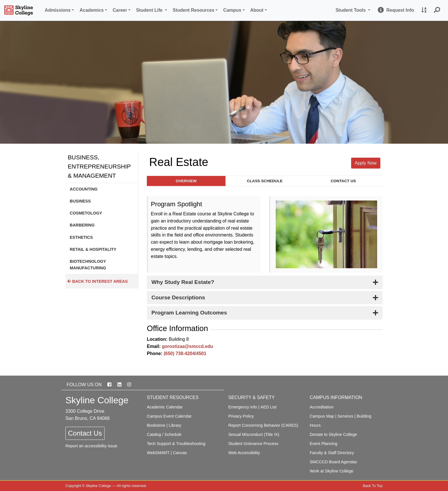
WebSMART (158, 453)
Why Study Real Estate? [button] (183, 282)
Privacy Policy (241, 416)
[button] (437, 10)
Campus (232, 10)
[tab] (265, 282)
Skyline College (98, 486)
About (257, 10)
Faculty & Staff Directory (332, 453)
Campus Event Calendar (169, 416)
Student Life (150, 10)
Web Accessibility (244, 453)
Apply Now (366, 163)
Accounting (84, 189)
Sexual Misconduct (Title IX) (254, 434)
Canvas (180, 453)
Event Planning (324, 444)
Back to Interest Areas (98, 281)
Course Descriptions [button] (178, 297)
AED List (269, 407)
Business (80, 201)
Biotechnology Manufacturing (88, 264)
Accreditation (322, 407)
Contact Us (343, 181)
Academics (92, 10)
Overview (186, 181)
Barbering (82, 225)
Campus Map (322, 416)
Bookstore (156, 425)
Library (175, 425)
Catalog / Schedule (164, 434)
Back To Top (373, 486)
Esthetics (81, 237)
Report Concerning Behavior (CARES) (263, 425)
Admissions (58, 10)
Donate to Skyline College (333, 434)
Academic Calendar (165, 407)
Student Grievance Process (253, 444)
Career (120, 10)
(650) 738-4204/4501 (185, 353)
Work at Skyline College (332, 471)
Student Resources (193, 10)
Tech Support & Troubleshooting (176, 444)
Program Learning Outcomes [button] (189, 313)
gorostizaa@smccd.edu (187, 346)
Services (345, 416)
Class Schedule (265, 181)
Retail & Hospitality (93, 249)
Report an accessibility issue (91, 446)
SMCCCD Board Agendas (333, 462)
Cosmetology (86, 213)
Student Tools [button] (354, 10)
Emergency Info (243, 407)
